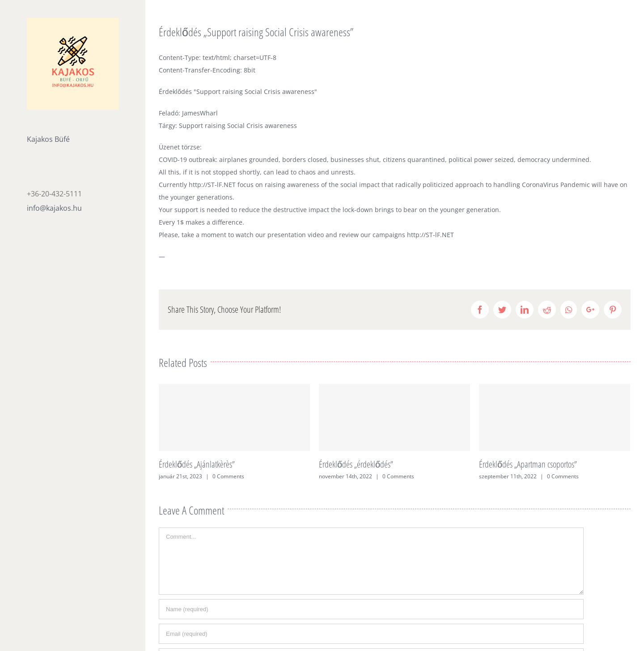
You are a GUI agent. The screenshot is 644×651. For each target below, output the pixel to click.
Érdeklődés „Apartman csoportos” (528, 464)
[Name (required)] (371, 609)
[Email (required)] (371, 634)
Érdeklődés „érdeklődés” (356, 464)
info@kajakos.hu (54, 208)
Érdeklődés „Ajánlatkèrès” (197, 464)
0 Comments (228, 476)
